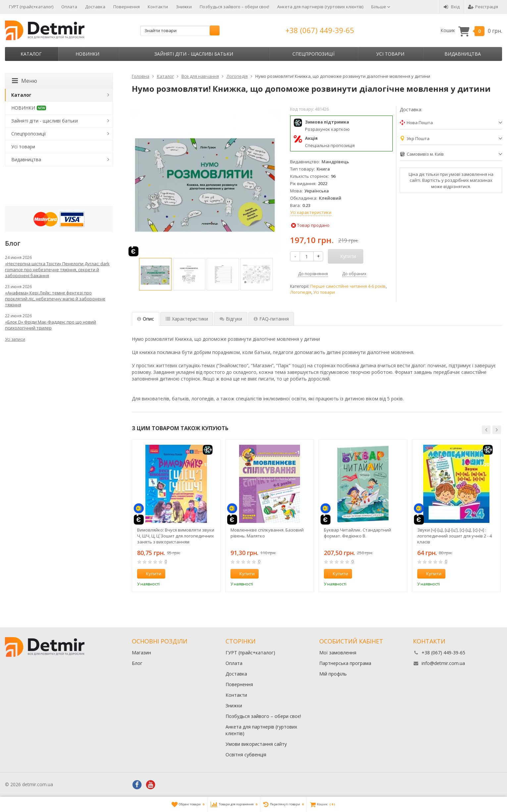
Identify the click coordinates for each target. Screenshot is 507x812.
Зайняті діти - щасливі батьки (194, 54)
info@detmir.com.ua (443, 663)
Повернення (127, 7)
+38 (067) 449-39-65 (320, 30)
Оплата (69, 7)
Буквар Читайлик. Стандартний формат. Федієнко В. (357, 533)
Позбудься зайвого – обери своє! (234, 7)
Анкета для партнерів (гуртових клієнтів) (320, 7)
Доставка (95, 7)
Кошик (471, 31)
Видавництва (463, 54)
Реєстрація (483, 7)
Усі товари (390, 54)
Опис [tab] (146, 319)
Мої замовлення (338, 653)
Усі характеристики (311, 212)
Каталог (31, 54)
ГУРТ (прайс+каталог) (31, 7)
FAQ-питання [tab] (271, 319)
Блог (137, 663)
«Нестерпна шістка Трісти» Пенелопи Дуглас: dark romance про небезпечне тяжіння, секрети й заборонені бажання (57, 270)
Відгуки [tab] (231, 319)
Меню (25, 81)
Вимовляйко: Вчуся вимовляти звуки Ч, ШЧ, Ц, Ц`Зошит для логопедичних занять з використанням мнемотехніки (176, 536)
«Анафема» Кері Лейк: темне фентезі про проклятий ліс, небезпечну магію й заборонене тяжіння (55, 299)
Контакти (158, 7)
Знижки (184, 7)
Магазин (141, 653)
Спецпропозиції (313, 54)
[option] (155, 274)
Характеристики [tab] (187, 319)
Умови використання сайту (256, 744)
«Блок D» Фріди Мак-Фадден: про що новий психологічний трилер (51, 325)
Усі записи (15, 339)
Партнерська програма (345, 663)
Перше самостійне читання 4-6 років (348, 286)
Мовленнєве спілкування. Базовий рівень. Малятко (267, 533)
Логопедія (301, 292)
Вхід (452, 7)
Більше (381, 7)
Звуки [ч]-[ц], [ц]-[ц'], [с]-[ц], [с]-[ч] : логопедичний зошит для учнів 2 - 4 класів (455, 536)
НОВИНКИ (87, 54)
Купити (150, 574)
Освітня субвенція (246, 755)
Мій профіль (333, 674)
